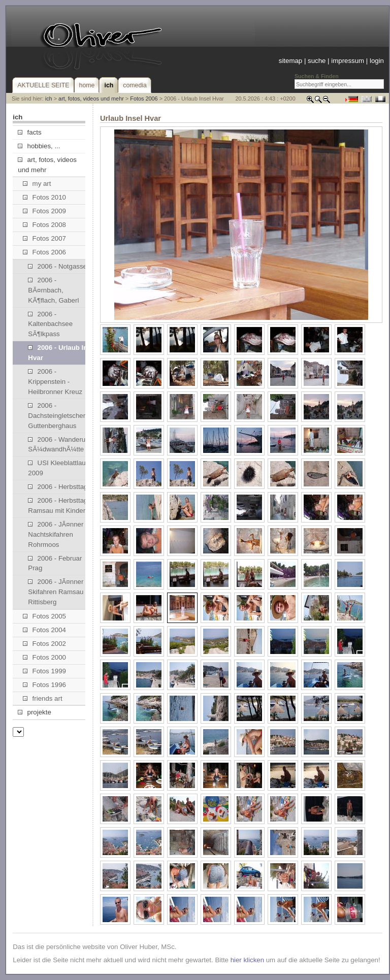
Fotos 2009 (44, 211)
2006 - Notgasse (57, 266)
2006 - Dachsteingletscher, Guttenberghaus (57, 416)
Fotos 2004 (44, 630)
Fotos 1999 (44, 671)
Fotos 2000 (44, 657)
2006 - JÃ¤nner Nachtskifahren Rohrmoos (56, 534)
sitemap (290, 61)
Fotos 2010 (44, 197)
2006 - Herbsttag (58, 487)
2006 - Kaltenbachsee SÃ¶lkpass (50, 324)
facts (29, 132)
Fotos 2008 (44, 225)
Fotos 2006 (144, 99)
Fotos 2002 (44, 644)
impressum (348, 61)
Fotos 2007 (44, 238)
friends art (42, 698)
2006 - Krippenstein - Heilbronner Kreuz (55, 382)
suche (317, 61)
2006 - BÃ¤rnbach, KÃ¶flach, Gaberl (53, 290)
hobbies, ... (39, 146)
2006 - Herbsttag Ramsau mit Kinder (58, 505)
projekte (34, 712)
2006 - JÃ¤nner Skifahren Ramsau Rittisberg (56, 592)
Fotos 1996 (44, 685)
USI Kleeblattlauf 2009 (58, 468)
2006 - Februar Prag (55, 563)
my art (37, 184)
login (377, 61)
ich (49, 99)
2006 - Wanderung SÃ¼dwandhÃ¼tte (60, 445)
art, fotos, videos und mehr (91, 99)
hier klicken (247, 960)
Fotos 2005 (44, 616)
